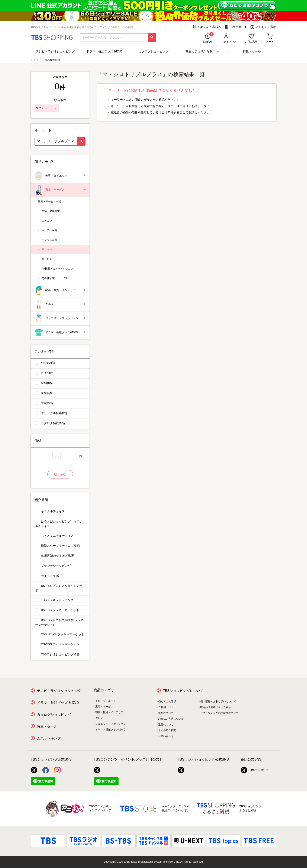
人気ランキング (49, 738)
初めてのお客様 (167, 701)
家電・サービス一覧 (49, 201)
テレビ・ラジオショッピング (55, 51)
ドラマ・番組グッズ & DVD (58, 703)
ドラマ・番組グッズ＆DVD (104, 51)
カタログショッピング (153, 51)
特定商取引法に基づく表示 (216, 707)
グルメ (60, 304)
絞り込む (60, 474)
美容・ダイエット (60, 176)
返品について (166, 725)
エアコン (47, 221)
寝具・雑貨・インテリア (60, 290)
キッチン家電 (49, 230)
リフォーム (48, 249)
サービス (47, 259)
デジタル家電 (49, 240)
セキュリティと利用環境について (219, 713)
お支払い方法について (171, 719)
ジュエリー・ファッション (60, 318)
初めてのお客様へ (207, 27)
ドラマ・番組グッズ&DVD (60, 333)
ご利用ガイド (236, 27)
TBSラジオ (252, 770)
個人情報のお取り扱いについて (218, 701)
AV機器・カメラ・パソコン (57, 269)
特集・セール (252, 51)
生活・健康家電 (51, 211)
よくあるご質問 (263, 27)
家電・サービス (60, 190)
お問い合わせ (166, 736)
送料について (166, 713)
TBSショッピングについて (183, 691)
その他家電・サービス (55, 278)
